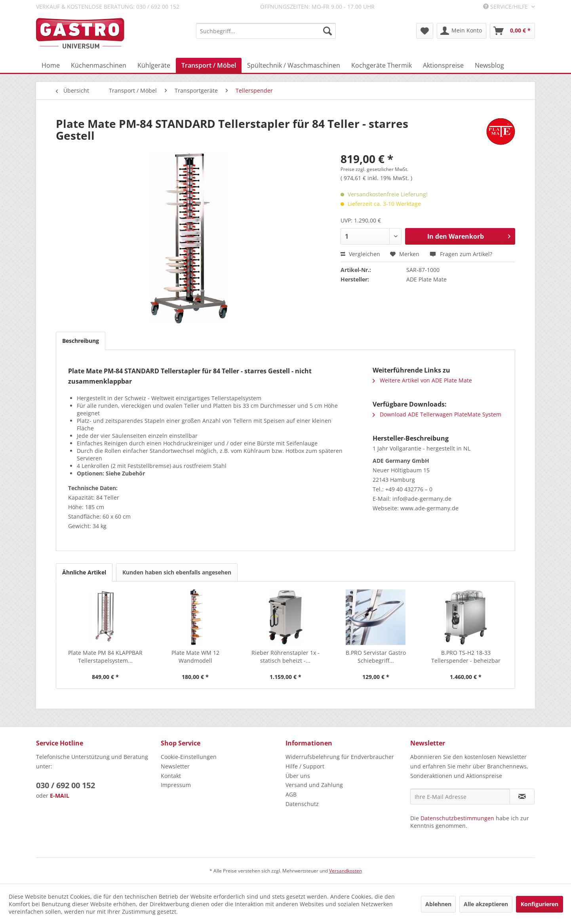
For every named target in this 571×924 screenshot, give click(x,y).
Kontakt (171, 776)
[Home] (51, 65)
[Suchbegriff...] (266, 31)
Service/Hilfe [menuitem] (506, 7)
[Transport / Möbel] (209, 65)
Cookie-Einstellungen (189, 757)
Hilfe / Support (305, 766)
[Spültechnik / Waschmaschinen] (294, 65)
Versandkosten (345, 871)
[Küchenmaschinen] (99, 65)
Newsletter (175, 766)
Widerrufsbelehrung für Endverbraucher (340, 757)
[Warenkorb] (512, 31)
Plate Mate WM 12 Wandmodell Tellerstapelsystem (195, 657)
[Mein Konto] (462, 31)
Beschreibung (81, 341)
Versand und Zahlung (314, 785)
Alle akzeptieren (486, 904)
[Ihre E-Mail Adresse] (460, 797)
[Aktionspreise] (443, 65)
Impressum (176, 785)
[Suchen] (327, 31)
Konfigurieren (540, 904)
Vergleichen (360, 254)
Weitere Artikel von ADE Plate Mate (422, 380)
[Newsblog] (489, 65)
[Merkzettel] (425, 31)
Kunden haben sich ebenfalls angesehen (177, 572)
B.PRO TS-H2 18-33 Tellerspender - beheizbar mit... (466, 657)
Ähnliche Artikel (84, 572)
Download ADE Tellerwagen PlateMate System (437, 414)
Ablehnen (438, 904)
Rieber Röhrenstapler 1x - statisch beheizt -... (285, 657)
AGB (291, 794)
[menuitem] (266, 31)
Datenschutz (302, 804)
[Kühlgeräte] (154, 65)
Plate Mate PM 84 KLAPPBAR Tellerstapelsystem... (105, 657)
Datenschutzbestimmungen (457, 818)
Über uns (298, 776)
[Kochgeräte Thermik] (382, 65)
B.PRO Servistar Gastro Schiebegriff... (376, 657)
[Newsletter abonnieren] (522, 797)
